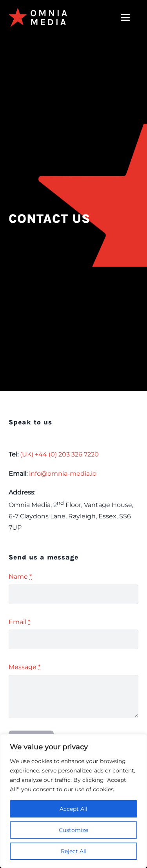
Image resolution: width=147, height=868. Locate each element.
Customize (73, 830)
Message (24, 667)
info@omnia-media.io (63, 474)
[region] (73, 801)
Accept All (73, 809)
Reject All (74, 851)
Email (19, 622)
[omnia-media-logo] (38, 11)
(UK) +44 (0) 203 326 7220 (59, 454)
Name (20, 577)
